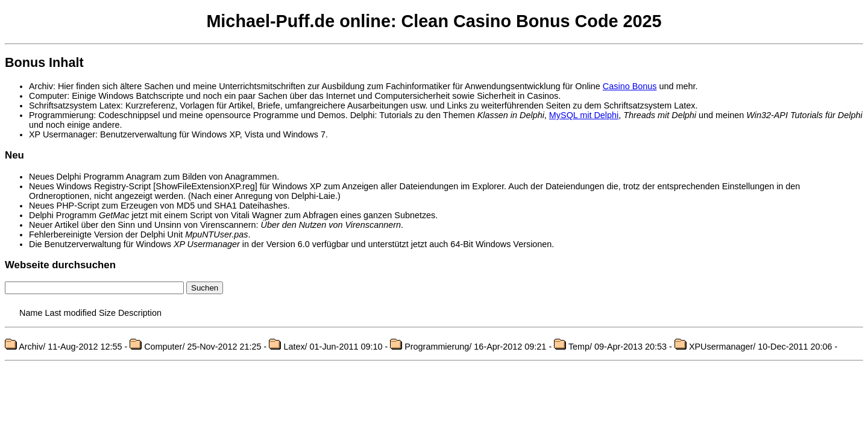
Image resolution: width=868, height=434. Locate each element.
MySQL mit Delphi (584, 115)
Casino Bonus (630, 86)
